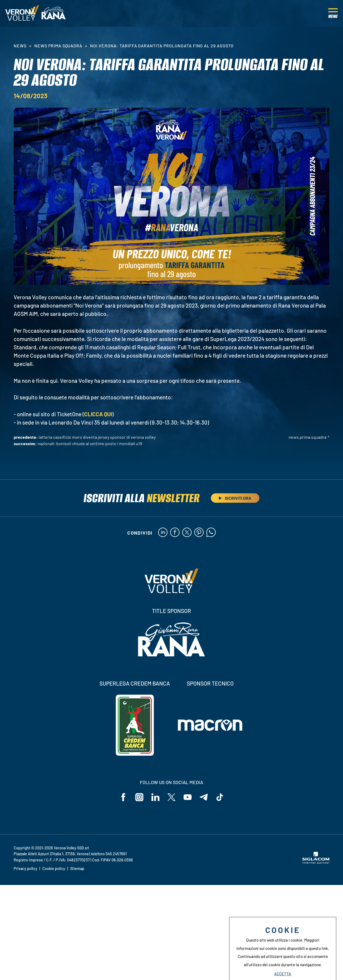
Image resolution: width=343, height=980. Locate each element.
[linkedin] (163, 533)
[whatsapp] (211, 533)
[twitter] (187, 533)
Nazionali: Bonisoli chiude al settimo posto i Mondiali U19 (90, 443)
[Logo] (22, 13)
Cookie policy (54, 869)
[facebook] (175, 533)
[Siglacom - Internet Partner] (316, 862)
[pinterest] (199, 533)
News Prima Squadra (58, 46)
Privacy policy (25, 869)
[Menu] (333, 13)
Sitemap (77, 869)
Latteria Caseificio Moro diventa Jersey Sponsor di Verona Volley (97, 437)
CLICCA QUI (98, 414)
